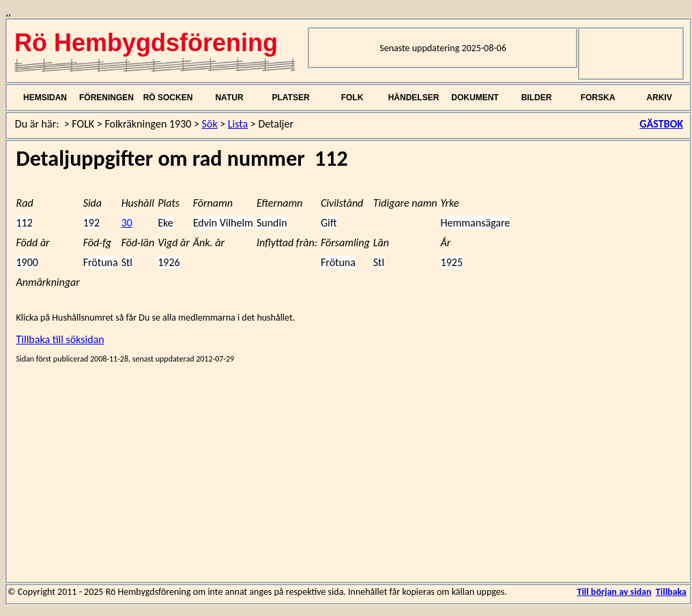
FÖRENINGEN (106, 98)
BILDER (537, 98)
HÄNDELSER (414, 98)
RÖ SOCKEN (168, 98)
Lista (238, 124)
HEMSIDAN (45, 98)
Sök (210, 124)
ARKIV (659, 98)
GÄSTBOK (661, 124)
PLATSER (290, 98)
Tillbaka (671, 592)
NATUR (229, 98)
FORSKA (598, 98)
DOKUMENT (475, 98)
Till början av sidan (614, 592)
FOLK (352, 98)
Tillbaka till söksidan (60, 339)
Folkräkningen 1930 (148, 124)
